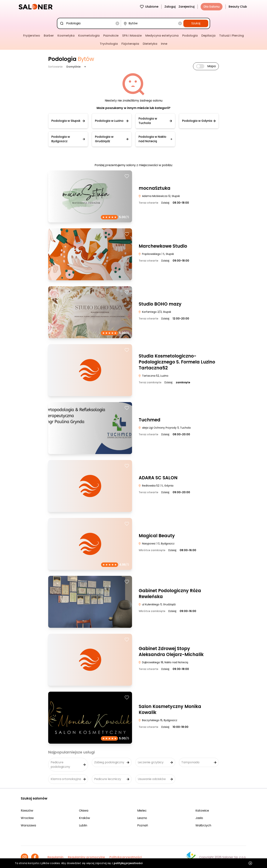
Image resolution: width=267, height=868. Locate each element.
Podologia (190, 36)
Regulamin (55, 857)
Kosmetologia (89, 36)
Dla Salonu (212, 7)
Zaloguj (170, 7)
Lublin (83, 825)
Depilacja (208, 36)
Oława (84, 811)
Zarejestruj (187, 7)
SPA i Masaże (132, 36)
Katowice (202, 811)
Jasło (199, 818)
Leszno (142, 818)
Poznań (143, 825)
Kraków (84, 818)
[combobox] (90, 23)
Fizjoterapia (130, 44)
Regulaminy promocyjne (86, 857)
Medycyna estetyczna (162, 36)
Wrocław (27, 818)
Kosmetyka (66, 36)
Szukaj (196, 23)
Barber (49, 36)
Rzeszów (27, 811)
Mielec (142, 811)
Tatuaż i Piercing (231, 36)
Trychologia (109, 44)
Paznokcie (111, 36)
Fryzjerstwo (32, 36)
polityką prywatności (128, 863)
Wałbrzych (203, 825)
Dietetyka (150, 44)
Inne (164, 44)
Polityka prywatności (126, 857)
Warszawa (28, 825)
